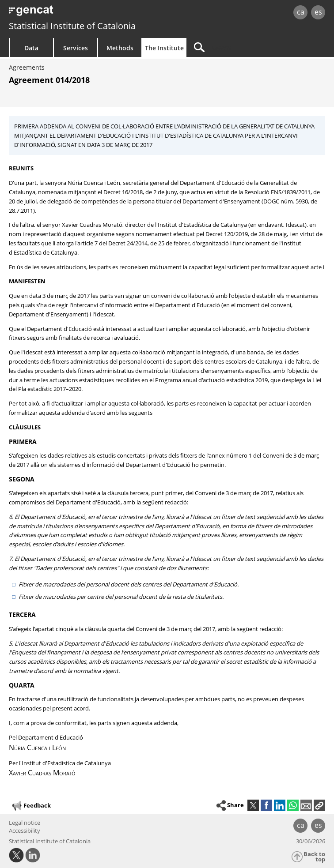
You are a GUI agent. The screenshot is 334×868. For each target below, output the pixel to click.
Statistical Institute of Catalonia (72, 26)
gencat (72, 13)
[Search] (242, 47)
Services (76, 48)
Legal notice (25, 823)
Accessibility (25, 830)
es (318, 12)
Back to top (314, 857)
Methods (120, 48)
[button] (319, 805)
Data (31, 48)
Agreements (27, 67)
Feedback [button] (31, 806)
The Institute (164, 48)
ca (301, 12)
